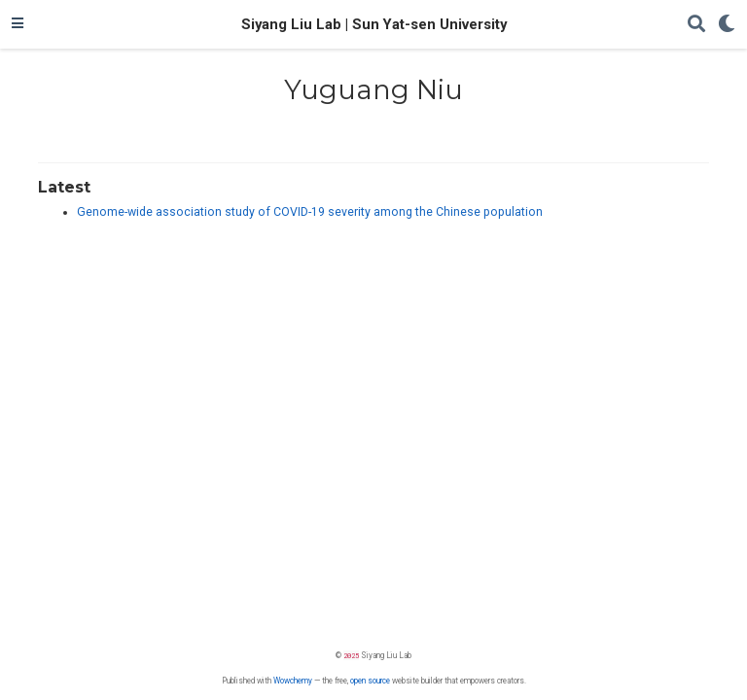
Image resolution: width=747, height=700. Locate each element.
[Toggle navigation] (18, 24)
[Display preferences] (727, 25)
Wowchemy (293, 681)
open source (370, 681)
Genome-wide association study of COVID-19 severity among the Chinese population (310, 212)
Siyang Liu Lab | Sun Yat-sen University (374, 24)
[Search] (696, 25)
